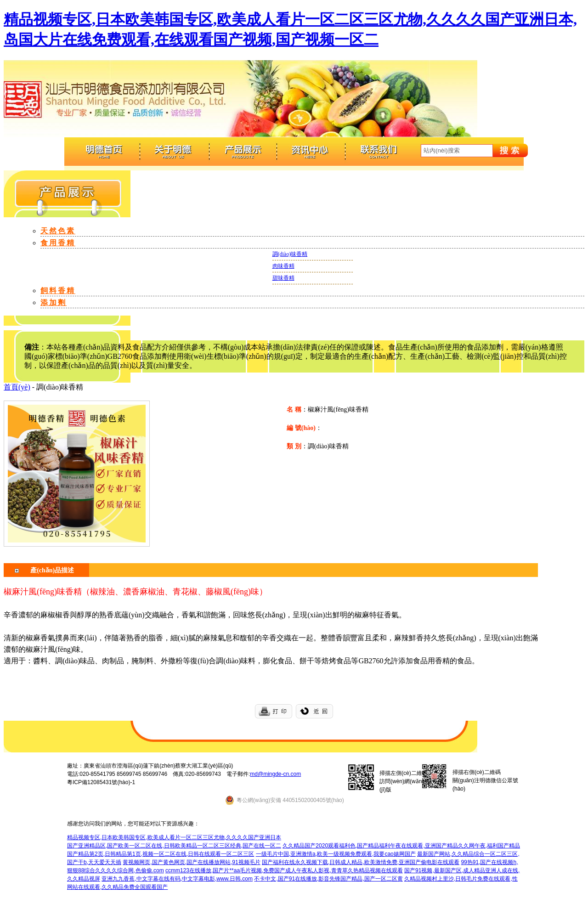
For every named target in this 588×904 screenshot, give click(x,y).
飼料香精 (58, 291)
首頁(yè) (17, 387)
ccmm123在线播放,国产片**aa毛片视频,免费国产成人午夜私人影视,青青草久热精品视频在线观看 (284, 870)
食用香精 (58, 243)
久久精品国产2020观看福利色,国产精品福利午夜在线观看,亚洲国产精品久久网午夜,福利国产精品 (401, 846)
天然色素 (58, 231)
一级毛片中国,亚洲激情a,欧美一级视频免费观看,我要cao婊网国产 (336, 854)
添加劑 (54, 302)
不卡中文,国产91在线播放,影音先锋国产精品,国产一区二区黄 (328, 879)
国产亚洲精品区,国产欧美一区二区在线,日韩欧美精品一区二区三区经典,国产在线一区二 (174, 846)
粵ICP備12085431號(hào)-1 (101, 782)
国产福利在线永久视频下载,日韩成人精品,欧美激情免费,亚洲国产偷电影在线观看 (361, 862)
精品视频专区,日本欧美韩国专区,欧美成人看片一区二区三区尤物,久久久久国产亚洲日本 (174, 837)
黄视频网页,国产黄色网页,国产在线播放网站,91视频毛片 (191, 862)
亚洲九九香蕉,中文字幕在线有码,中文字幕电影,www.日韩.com (177, 879)
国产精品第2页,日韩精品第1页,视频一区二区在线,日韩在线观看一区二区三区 (161, 854)
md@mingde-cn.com (275, 774)
